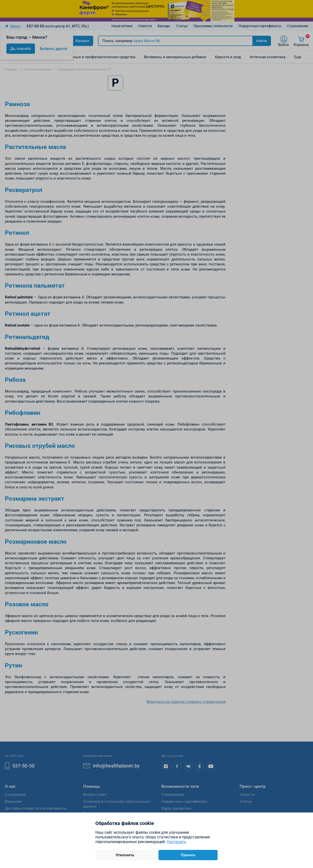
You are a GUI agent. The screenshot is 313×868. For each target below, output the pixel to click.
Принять (188, 855)
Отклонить (125, 855)
